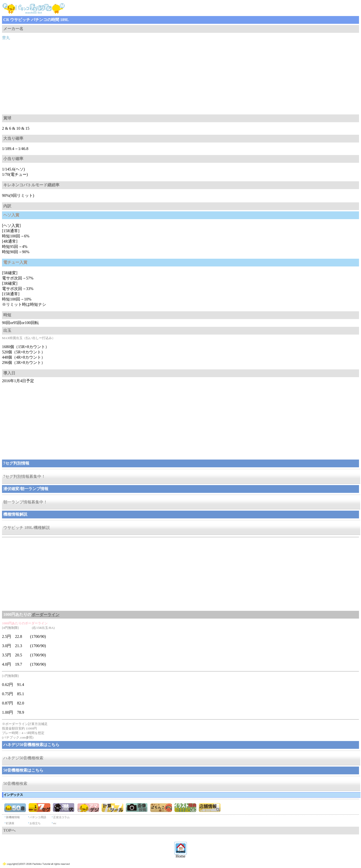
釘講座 (10, 823)
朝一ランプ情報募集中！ (25, 502)
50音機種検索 (15, 783)
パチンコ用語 (38, 817)
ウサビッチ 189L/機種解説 (27, 528)
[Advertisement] (180, 77)
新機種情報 (13, 817)
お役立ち (35, 823)
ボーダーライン (45, 615)
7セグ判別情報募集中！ (24, 476)
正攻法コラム (61, 817)
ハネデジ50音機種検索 (23, 758)
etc (55, 823)
